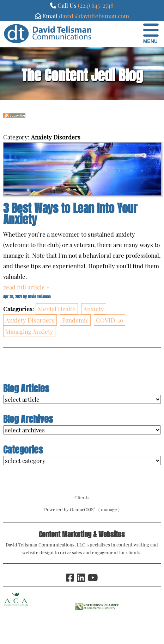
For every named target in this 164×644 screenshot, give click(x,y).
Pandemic (75, 320)
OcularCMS (83, 509)
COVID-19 (110, 320)
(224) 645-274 (94, 5)
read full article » (26, 287)
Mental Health (57, 309)
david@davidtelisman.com (94, 16)
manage (109, 509)
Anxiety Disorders (30, 320)
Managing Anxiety (29, 331)
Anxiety (94, 309)
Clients (82, 497)
